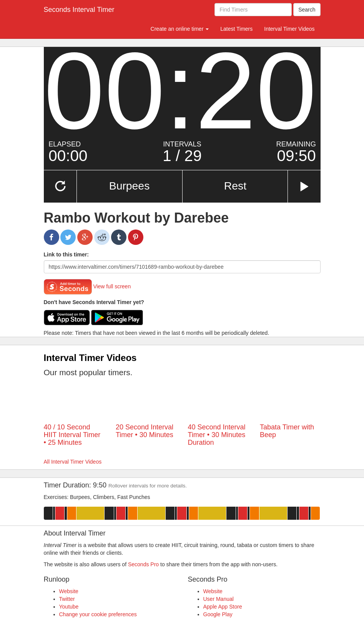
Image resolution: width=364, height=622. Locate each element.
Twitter (67, 599)
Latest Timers (236, 29)
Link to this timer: (66, 254)
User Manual (219, 599)
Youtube (69, 607)
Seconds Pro (143, 564)
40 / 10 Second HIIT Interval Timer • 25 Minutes (72, 435)
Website (69, 591)
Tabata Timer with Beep (287, 431)
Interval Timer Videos (289, 29)
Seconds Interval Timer (79, 10)
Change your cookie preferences (98, 614)
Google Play (218, 614)
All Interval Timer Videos (73, 462)
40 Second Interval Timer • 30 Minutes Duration (217, 435)
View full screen (112, 286)
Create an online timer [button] (180, 29)
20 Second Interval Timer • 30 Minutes (145, 431)
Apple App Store (223, 607)
